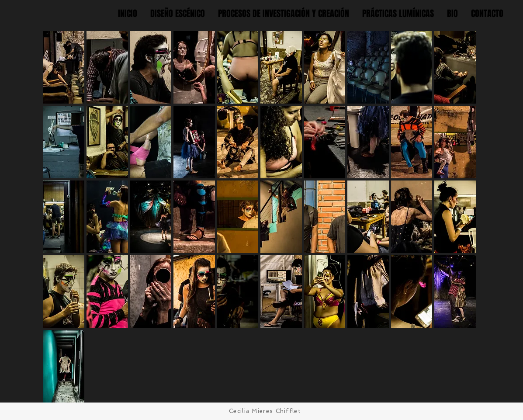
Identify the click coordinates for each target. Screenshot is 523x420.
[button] (64, 67)
